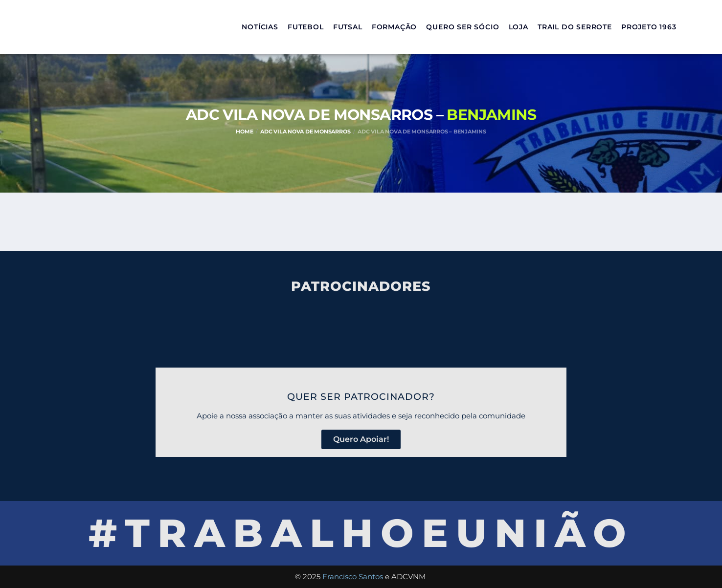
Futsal (348, 27)
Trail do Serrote (575, 27)
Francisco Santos (353, 577)
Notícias (260, 27)
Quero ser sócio (463, 27)
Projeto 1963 (649, 27)
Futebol (306, 27)
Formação (394, 27)
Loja (519, 27)
